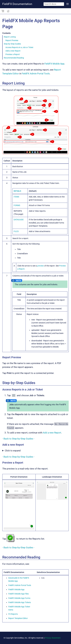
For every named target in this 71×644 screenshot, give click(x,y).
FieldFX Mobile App (54, 64)
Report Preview (12, 40)
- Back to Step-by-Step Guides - (18, 439)
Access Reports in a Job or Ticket (19, 47)
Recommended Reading (14, 58)
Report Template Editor (18, 618)
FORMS (17, 205)
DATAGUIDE (19, 220)
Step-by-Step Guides (12, 44)
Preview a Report (13, 54)
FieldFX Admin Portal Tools (36, 74)
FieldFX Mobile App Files (19, 594)
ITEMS (16, 197)
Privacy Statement (53, 638)
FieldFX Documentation (17, 4)
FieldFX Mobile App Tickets (20, 602)
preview (41, 266)
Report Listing (10, 37)
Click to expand (13, 451)
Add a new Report (13, 51)
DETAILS (17, 191)
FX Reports (13, 614)
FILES (16, 231)
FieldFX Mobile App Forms (19, 598)
